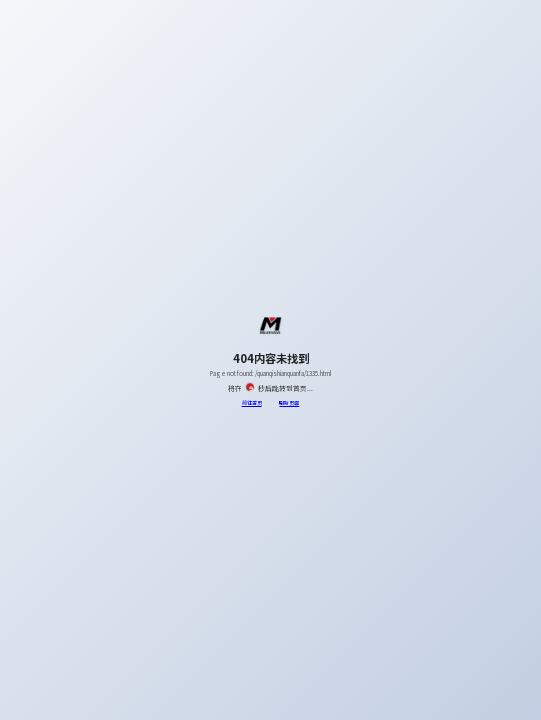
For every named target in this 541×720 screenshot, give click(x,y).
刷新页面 (289, 402)
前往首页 (252, 402)
